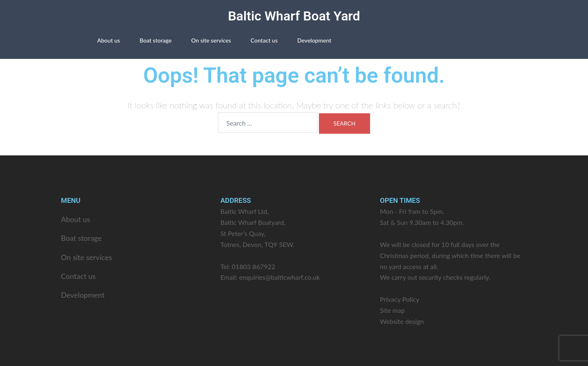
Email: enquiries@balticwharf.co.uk (270, 277)
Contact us (264, 40)
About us (109, 40)
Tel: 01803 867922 (248, 266)
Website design (402, 321)
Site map (392, 310)
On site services (211, 40)
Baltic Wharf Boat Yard (294, 16)
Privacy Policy (400, 299)
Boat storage (155, 40)
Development (314, 40)
